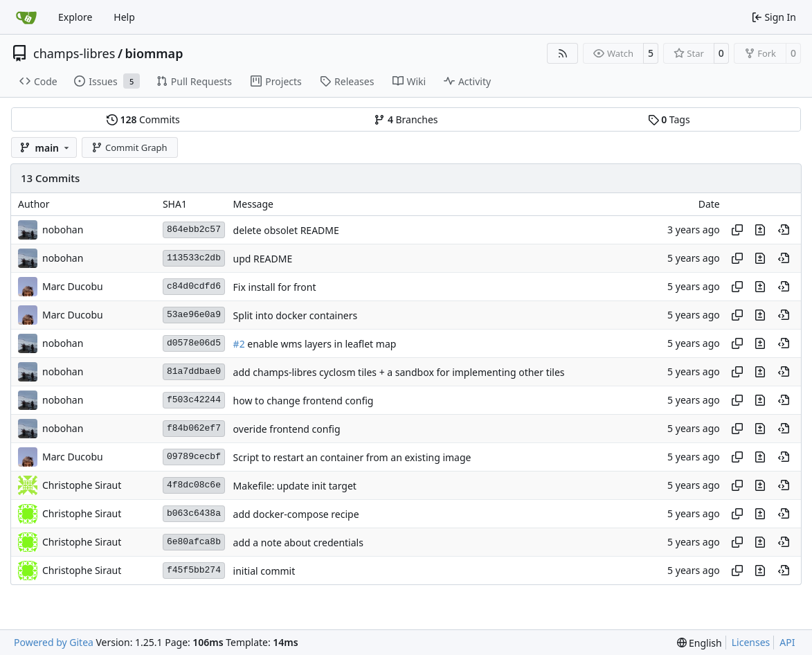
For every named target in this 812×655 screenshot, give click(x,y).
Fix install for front (275, 287)
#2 (239, 344)
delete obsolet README (286, 230)
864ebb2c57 (194, 230)
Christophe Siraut (82, 485)
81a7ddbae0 (194, 371)
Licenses (751, 642)
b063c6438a (194, 513)
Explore (75, 17)
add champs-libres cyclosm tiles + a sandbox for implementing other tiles (399, 372)
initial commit (264, 571)
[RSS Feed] (563, 53)
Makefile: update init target (295, 486)
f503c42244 (194, 400)
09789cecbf (194, 457)
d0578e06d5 (194, 343)
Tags (669, 119)
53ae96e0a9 (194, 315)
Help (124, 17)
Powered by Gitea (54, 642)
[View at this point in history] (784, 230)
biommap (154, 53)
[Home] (26, 17)
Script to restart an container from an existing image (352, 457)
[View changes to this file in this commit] (760, 230)
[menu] (700, 643)
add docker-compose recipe (296, 514)
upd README (263, 259)
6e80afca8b (194, 542)
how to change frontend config (304, 401)
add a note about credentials (298, 542)
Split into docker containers (296, 315)
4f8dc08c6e (194, 485)
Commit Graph (129, 147)
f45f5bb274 (194, 570)
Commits (143, 119)
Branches (406, 119)
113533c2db (194, 258)
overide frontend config (287, 429)
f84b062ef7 (194, 428)
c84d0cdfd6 (194, 286)
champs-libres (74, 53)
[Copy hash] (737, 230)
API (787, 642)
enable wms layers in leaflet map (321, 344)
